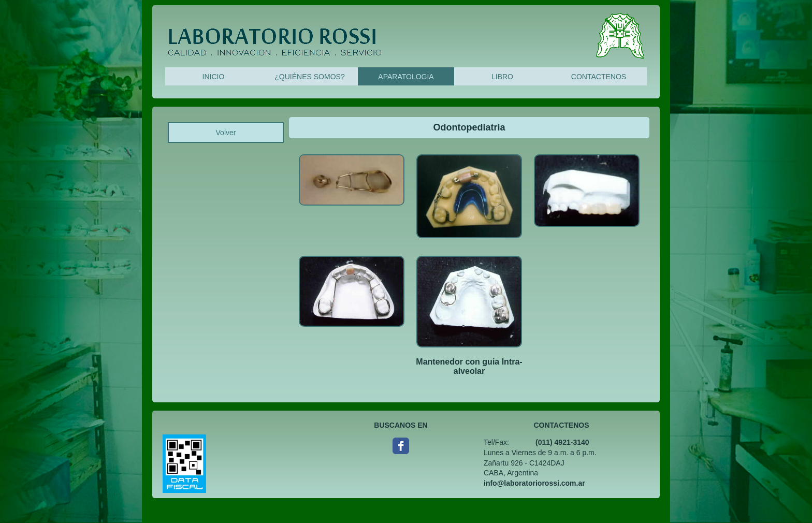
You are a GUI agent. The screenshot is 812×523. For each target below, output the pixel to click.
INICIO (214, 77)
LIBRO (502, 77)
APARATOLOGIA (406, 77)
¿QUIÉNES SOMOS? (309, 77)
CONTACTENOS (599, 77)
